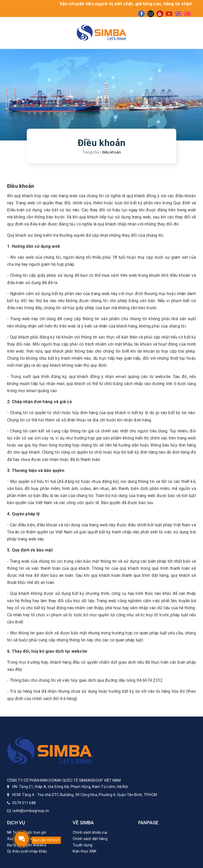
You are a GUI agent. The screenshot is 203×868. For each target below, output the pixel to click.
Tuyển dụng (83, 845)
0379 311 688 (24, 803)
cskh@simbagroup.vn (31, 811)
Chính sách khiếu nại (90, 832)
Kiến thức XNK (84, 851)
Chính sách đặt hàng (90, 839)
